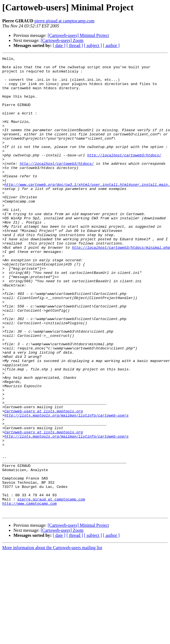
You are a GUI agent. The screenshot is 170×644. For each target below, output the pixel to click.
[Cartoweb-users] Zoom (62, 40)
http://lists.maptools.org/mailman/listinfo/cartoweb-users (67, 487)
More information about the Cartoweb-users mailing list (52, 639)
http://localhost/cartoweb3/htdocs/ (124, 175)
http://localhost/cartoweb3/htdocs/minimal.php (121, 286)
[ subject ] (93, 45)
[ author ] (111, 45)
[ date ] (59, 45)
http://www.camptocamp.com (29, 593)
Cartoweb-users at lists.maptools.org (44, 482)
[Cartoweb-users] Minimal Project (78, 35)
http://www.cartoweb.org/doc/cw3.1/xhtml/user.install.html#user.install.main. (87, 210)
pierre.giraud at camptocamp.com (64, 21)
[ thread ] (75, 45)
